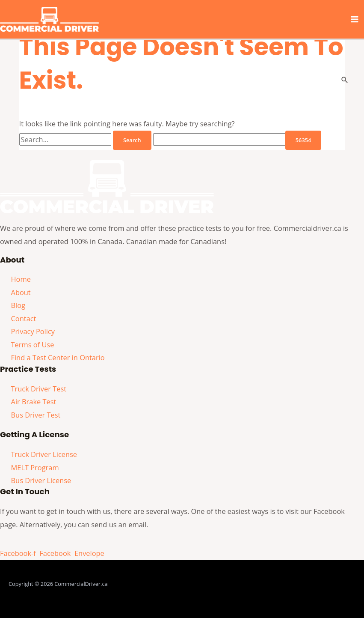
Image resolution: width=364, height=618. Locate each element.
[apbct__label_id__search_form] (219, 139)
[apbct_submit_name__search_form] (303, 140)
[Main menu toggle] (354, 19)
